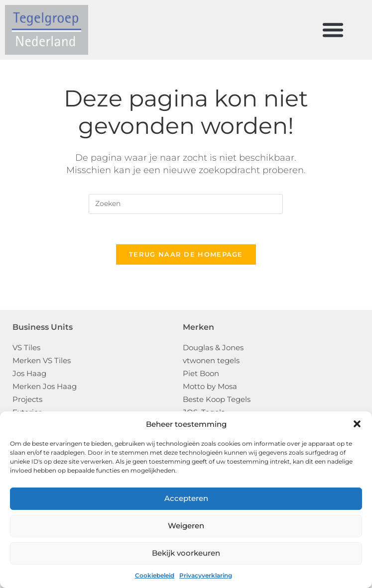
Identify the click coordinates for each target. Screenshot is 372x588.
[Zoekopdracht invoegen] (186, 204)
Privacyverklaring (206, 575)
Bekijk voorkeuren (186, 553)
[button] (357, 424)
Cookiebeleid (155, 575)
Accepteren (186, 498)
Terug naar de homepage (186, 254)
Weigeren (186, 526)
